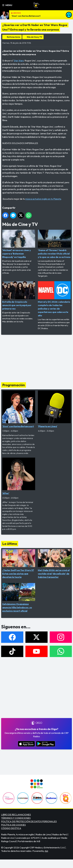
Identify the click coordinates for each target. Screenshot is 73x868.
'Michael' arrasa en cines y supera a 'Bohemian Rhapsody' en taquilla (19, 244)
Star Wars (19, 61)
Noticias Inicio (14, 37)
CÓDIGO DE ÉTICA (11, 828)
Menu (7, 5)
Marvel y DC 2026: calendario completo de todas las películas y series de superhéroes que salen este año (54, 299)
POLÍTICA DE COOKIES (13, 825)
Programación (14, 385)
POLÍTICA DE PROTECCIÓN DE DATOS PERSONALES (29, 821)
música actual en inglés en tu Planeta (43, 199)
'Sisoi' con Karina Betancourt (26, 16)
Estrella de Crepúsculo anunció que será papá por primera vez (19, 296)
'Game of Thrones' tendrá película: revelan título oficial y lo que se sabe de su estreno (54, 244)
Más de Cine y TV (34, 37)
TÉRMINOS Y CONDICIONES (16, 818)
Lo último (10, 544)
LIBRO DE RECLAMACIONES (16, 815)
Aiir (46, 851)
